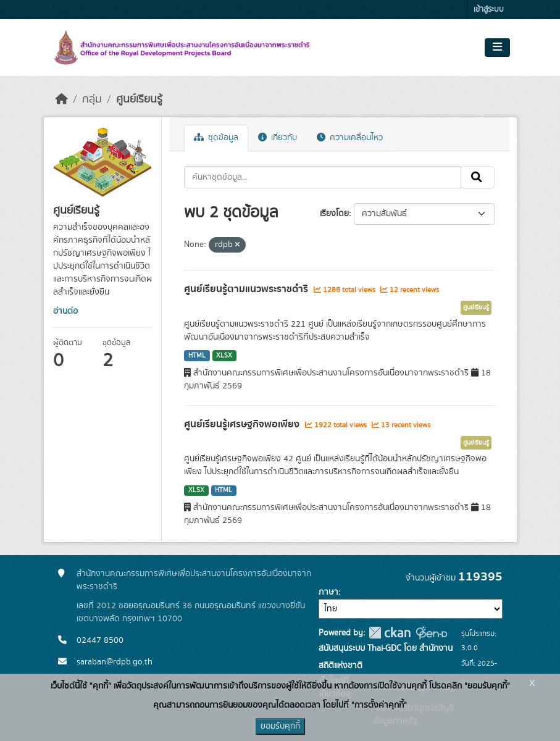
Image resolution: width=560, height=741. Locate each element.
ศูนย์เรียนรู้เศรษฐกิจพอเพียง (243, 424)
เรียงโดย (334, 214)
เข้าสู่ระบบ (489, 10)
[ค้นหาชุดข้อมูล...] (323, 177)
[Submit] (478, 177)
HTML (197, 356)
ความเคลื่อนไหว (350, 138)
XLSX (224, 356)
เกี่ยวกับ (278, 138)
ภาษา (328, 592)
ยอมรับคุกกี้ (280, 726)
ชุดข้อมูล (216, 138)
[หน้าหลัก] (62, 99)
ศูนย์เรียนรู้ (139, 99)
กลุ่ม (92, 99)
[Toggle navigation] (497, 48)
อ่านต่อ (65, 311)
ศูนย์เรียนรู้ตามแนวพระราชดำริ (247, 289)
